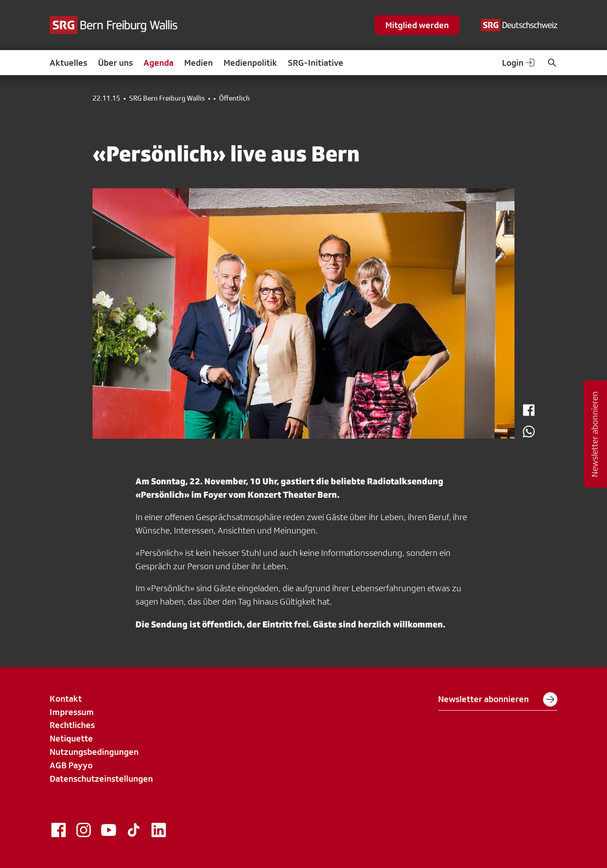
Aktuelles (68, 63)
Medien (198, 63)
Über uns (115, 63)
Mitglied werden (417, 25)
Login (519, 63)
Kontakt (66, 699)
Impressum (72, 712)
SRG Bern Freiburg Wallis (167, 98)
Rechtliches (72, 725)
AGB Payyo (71, 765)
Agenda (158, 63)
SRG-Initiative (316, 63)
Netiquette (71, 738)
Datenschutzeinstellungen (101, 779)
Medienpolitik (250, 63)
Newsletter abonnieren (498, 699)
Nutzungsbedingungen (94, 752)
